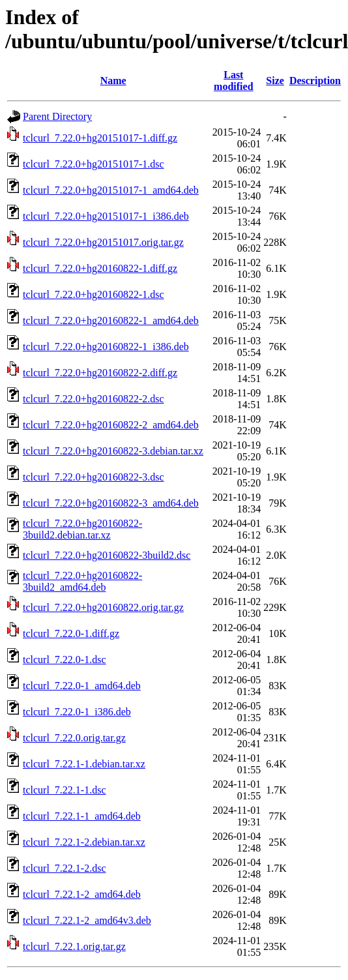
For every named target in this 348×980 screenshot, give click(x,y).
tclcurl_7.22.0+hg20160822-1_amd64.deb (111, 320)
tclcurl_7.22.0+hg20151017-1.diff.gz (100, 138)
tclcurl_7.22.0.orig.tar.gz (74, 738)
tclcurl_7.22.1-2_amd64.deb (82, 894)
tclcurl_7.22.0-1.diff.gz (71, 633)
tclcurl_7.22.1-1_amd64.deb (82, 816)
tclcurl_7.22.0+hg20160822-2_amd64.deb (111, 425)
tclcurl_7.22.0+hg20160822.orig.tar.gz (103, 607)
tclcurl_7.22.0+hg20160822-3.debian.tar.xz (113, 451)
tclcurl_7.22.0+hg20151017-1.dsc (94, 164)
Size (275, 81)
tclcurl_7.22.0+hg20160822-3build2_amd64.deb (82, 581)
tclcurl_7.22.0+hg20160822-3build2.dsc (107, 555)
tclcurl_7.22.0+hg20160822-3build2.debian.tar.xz (82, 529)
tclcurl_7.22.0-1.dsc (65, 660)
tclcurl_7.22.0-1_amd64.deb (82, 686)
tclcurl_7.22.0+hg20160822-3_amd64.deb (111, 503)
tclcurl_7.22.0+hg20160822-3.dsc (94, 477)
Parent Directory (57, 116)
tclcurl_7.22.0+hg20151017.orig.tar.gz (103, 242)
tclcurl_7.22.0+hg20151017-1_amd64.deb (111, 190)
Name (113, 81)
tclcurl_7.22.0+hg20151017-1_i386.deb (106, 216)
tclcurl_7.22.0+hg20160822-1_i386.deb (106, 347)
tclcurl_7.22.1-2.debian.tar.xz (84, 842)
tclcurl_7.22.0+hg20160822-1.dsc (94, 294)
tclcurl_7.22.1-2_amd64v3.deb (87, 920)
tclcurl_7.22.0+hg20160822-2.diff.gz (100, 373)
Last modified (233, 81)
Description (315, 81)
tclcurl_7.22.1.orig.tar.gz (74, 946)
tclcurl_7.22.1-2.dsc (65, 868)
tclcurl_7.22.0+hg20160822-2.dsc (94, 399)
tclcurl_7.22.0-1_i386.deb (77, 712)
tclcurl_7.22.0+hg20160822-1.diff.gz (100, 268)
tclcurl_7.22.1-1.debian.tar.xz (84, 764)
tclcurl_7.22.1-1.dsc (65, 790)
